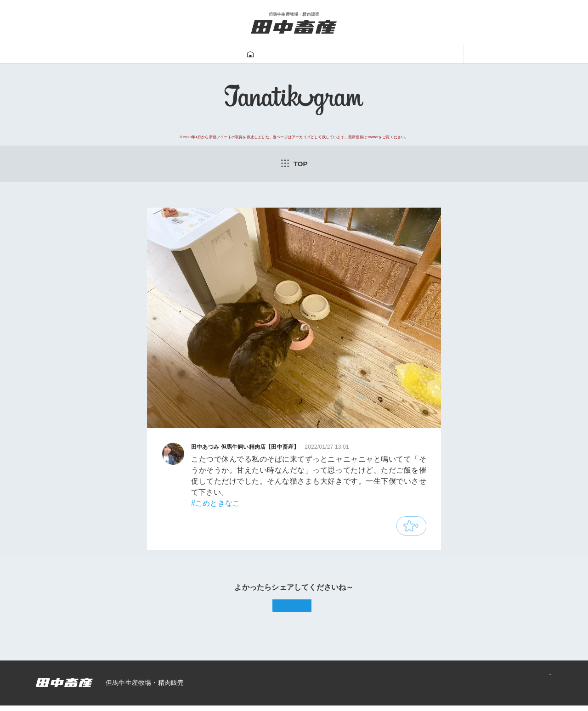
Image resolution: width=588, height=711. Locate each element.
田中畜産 (97, 54)
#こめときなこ (215, 505)
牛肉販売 (204, 54)
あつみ (438, 54)
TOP (294, 164)
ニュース (491, 54)
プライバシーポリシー (510, 688)
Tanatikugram (269, 55)
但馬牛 (150, 54)
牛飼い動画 (339, 54)
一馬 (393, 54)
